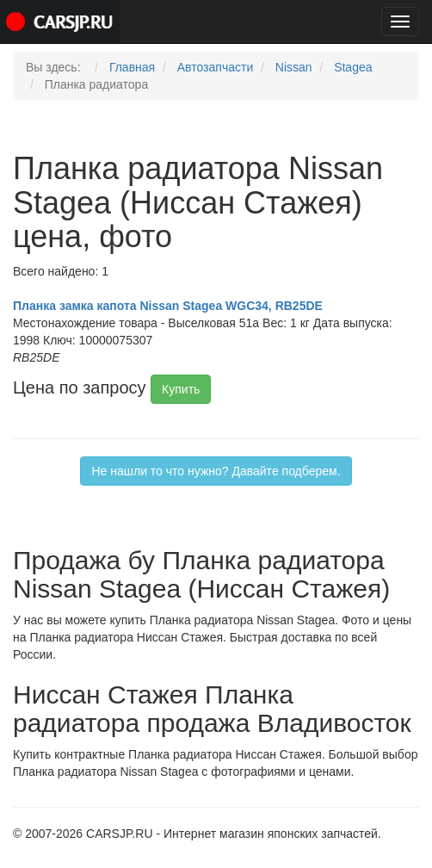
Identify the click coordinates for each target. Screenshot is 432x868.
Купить (181, 389)
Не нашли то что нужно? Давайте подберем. (216, 471)
